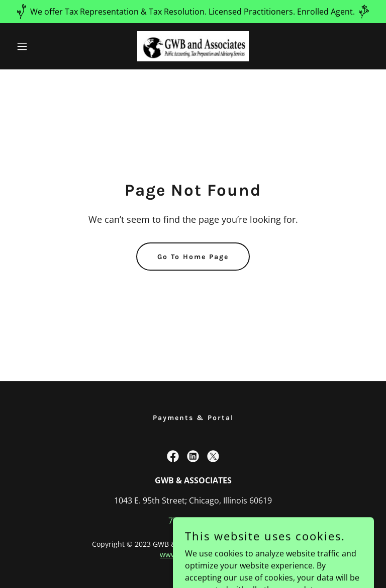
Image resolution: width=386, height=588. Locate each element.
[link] (193, 46)
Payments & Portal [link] (193, 418)
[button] (39, 46)
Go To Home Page (193, 257)
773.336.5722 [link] (193, 521)
